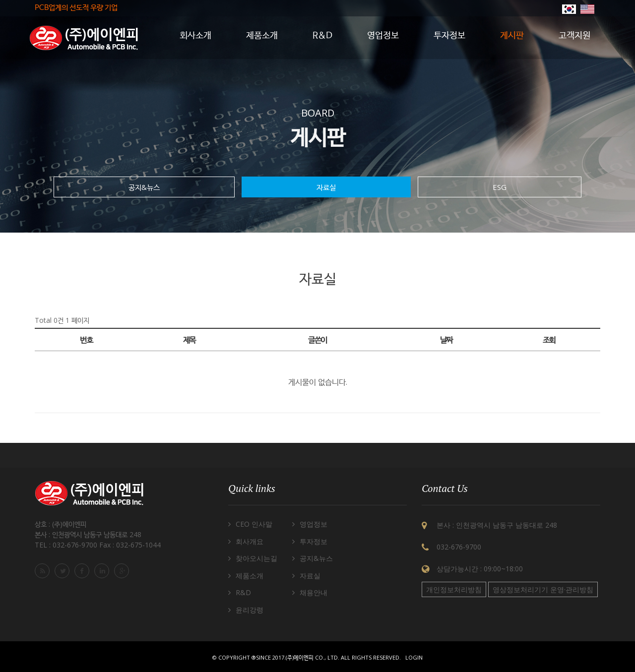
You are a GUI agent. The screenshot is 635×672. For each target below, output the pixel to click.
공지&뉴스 (144, 187)
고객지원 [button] (574, 36)
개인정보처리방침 (454, 589)
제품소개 (250, 576)
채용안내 (314, 592)
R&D (243, 592)
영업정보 (314, 524)
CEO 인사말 (254, 524)
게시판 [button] (512, 36)
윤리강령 (250, 610)
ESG (500, 187)
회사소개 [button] (195, 36)
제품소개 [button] (262, 36)
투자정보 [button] (449, 36)
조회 (549, 340)
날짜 (446, 340)
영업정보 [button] (383, 36)
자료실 (326, 187)
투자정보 (314, 541)
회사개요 (250, 541)
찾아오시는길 (256, 558)
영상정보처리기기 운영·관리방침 (543, 589)
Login (414, 657)
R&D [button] (322, 36)
